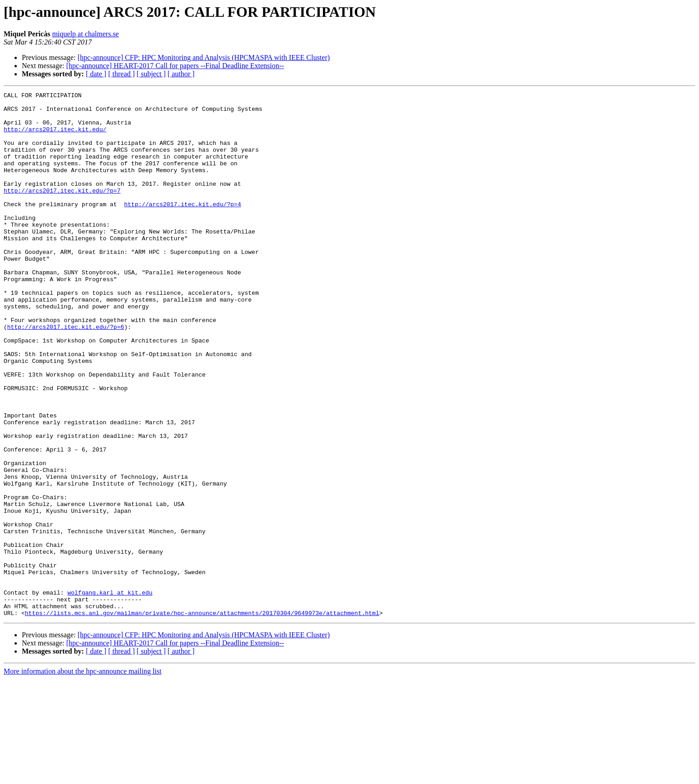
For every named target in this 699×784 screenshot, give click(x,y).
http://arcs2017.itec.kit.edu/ (55, 137)
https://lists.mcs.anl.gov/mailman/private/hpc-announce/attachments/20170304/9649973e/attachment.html (202, 718)
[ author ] (181, 74)
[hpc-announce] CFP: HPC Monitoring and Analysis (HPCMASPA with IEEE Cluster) (204, 57)
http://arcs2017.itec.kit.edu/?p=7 (62, 211)
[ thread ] (121, 74)
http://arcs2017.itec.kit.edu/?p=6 (66, 374)
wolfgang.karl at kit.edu (110, 693)
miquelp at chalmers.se (86, 34)
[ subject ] (151, 74)
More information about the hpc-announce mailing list (82, 776)
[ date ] (96, 74)
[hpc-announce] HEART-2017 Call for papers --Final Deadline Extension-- (175, 66)
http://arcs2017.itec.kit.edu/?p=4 (182, 227)
